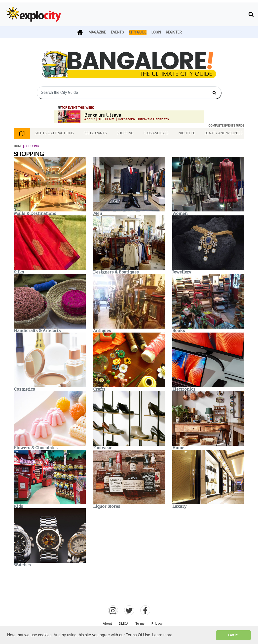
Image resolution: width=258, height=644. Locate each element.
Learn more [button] (162, 635)
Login (156, 32)
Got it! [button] (233, 635)
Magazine (97, 32)
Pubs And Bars (156, 133)
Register (174, 32)
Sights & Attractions (54, 133)
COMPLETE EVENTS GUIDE (226, 126)
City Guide (138, 32)
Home (18, 146)
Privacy (157, 623)
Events (117, 32)
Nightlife (187, 133)
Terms (140, 623)
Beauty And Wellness (224, 133)
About (107, 623)
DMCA (124, 623)
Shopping (125, 133)
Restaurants (95, 133)
